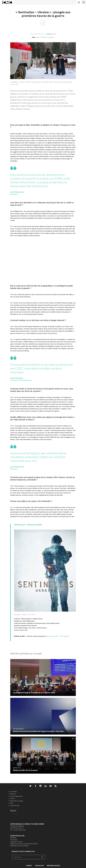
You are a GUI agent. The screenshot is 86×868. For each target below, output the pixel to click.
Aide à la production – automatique (57, 636)
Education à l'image (17, 801)
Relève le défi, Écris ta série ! (26, 770)
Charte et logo (15, 806)
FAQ (12, 803)
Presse (12, 798)
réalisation (43, 37)
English (13, 811)
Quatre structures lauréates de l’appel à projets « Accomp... (39, 731)
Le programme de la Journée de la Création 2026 (34, 693)
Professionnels (19, 729)
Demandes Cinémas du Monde (19, 846)
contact (29, 866)
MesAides (13, 838)
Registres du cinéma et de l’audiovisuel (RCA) (24, 844)
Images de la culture (16, 842)
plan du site (39, 866)
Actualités (14, 792)
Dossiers (13, 794)
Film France (14, 840)
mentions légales (53, 866)
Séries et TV (17, 690)
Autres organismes (16, 796)
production (51, 37)
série (38, 37)
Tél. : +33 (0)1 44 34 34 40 (18, 830)
